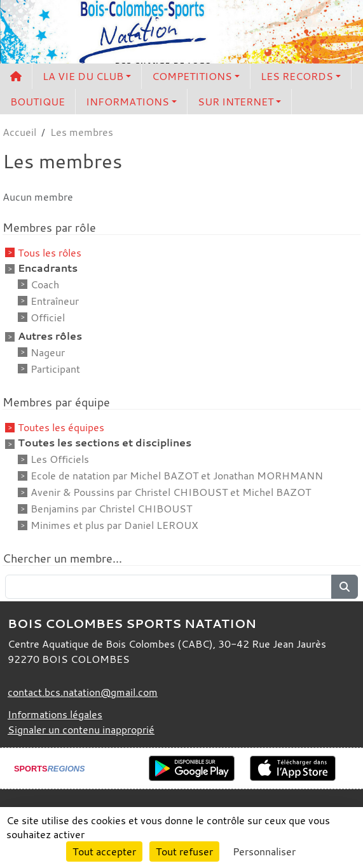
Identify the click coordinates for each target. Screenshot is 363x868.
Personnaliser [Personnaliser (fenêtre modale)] (264, 851)
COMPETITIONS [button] (192, 76)
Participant (55, 369)
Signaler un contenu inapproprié (81, 730)
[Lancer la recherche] (345, 587)
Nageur (48, 352)
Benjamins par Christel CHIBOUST (111, 509)
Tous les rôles (50, 253)
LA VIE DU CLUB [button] (83, 76)
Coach (45, 284)
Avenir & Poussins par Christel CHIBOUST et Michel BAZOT (171, 492)
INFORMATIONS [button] (127, 102)
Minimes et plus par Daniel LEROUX (114, 525)
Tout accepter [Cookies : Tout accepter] (104, 851)
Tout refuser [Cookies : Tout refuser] (184, 851)
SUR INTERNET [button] (236, 102)
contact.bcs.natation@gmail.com (83, 692)
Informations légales (55, 714)
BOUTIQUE (38, 102)
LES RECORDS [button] (297, 76)
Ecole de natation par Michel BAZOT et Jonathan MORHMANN (177, 476)
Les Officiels (60, 459)
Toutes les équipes (61, 427)
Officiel (48, 317)
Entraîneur (55, 301)
